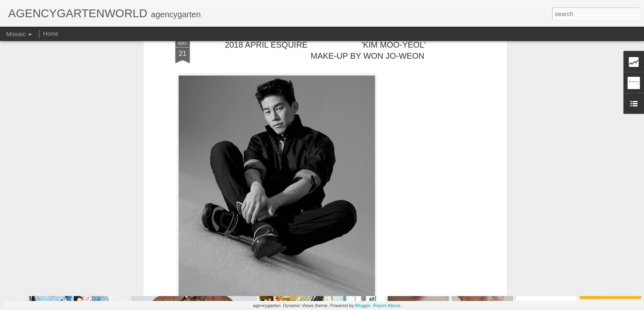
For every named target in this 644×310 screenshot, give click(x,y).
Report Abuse (387, 305)
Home (51, 34)
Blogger (363, 305)
